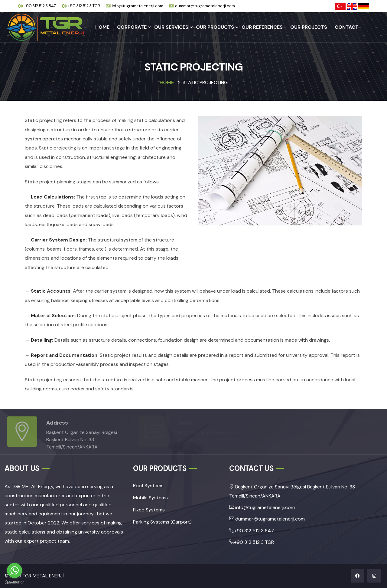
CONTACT (347, 27)
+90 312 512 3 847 (40, 6)
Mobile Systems (150, 498)
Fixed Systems (149, 510)
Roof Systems (148, 486)
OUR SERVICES (171, 27)
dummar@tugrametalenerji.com (205, 6)
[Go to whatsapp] (15, 570)
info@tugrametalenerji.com (138, 6)
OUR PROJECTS (309, 27)
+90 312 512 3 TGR (84, 6)
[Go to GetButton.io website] (15, 582)
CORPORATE (132, 27)
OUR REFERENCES (262, 27)
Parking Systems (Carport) (162, 522)
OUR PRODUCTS (215, 27)
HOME (102, 27)
